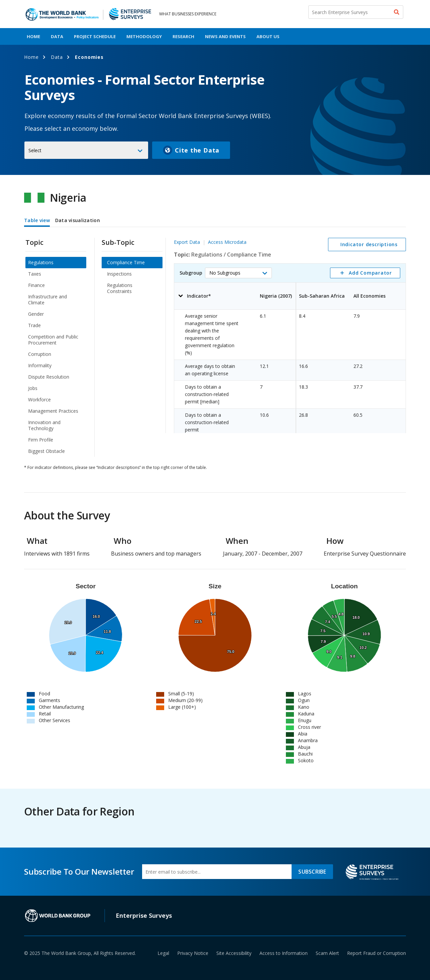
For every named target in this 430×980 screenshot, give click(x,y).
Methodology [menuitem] (144, 36)
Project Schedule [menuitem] (95, 36)
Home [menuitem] (33, 36)
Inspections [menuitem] (119, 274)
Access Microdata (227, 242)
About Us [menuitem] (268, 36)
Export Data (187, 242)
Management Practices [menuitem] (53, 411)
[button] (238, 273)
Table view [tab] (37, 220)
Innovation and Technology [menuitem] (44, 425)
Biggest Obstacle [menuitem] (46, 451)
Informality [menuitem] (40, 365)
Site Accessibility (234, 953)
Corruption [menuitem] (40, 354)
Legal (163, 953)
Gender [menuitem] (36, 314)
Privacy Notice (193, 953)
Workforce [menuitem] (39, 400)
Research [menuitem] (183, 36)
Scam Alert (327, 953)
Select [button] (35, 150)
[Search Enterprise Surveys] (356, 12)
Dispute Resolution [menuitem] (49, 377)
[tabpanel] (215, 343)
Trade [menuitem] (34, 325)
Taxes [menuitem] (35, 274)
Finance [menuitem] (36, 285)
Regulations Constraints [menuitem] (120, 288)
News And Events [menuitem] (225, 36)
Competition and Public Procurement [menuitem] (53, 340)
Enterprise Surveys (144, 915)
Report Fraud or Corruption (377, 953)
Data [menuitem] (57, 36)
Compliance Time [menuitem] (126, 262)
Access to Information (284, 953)
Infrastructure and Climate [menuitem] (47, 300)
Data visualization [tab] (78, 220)
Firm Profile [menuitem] (41, 440)
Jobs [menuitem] (33, 388)
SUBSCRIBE (312, 872)
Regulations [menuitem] (41, 262)
